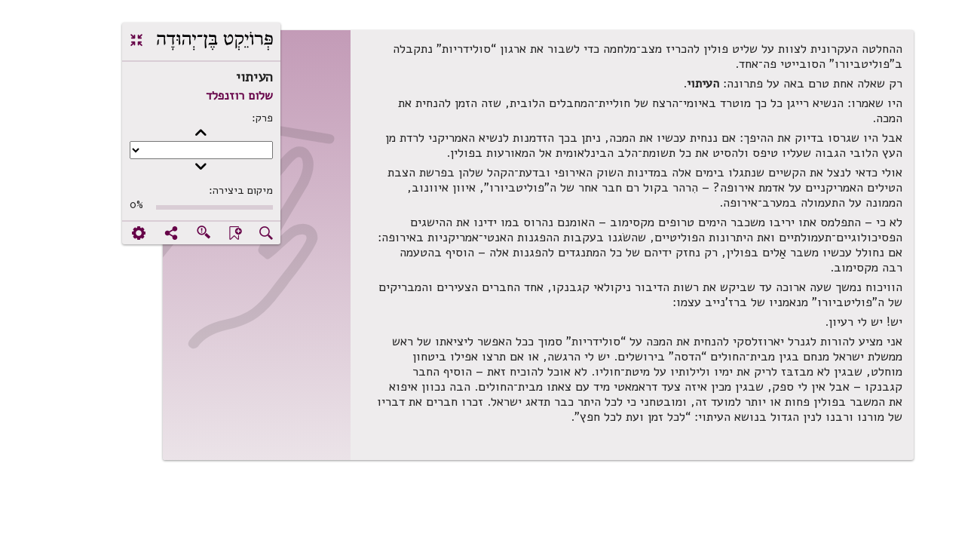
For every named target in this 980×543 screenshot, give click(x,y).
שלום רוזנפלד (191, 96)
